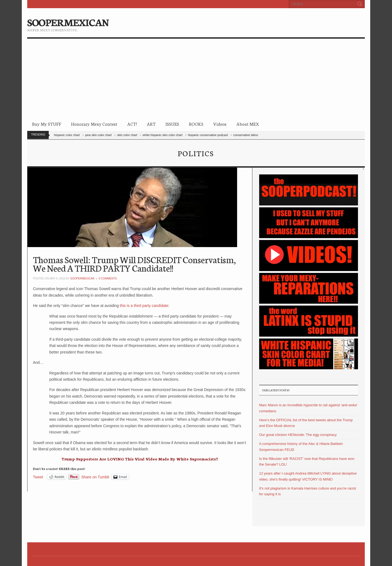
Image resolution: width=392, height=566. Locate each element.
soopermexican (82, 279)
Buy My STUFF (47, 124)
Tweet (38, 477)
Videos (220, 124)
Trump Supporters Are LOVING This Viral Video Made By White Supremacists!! (140, 459)
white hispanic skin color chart (163, 135)
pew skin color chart (98, 135)
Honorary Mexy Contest (94, 124)
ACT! (132, 124)
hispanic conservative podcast (208, 135)
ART (151, 124)
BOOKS (196, 124)
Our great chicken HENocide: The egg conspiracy (298, 435)
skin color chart (127, 135)
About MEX (248, 124)
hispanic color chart (67, 135)
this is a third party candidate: (144, 306)
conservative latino (246, 135)
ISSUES (172, 124)
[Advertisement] (196, 79)
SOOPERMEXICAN (68, 22)
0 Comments (108, 279)
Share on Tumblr (96, 477)
